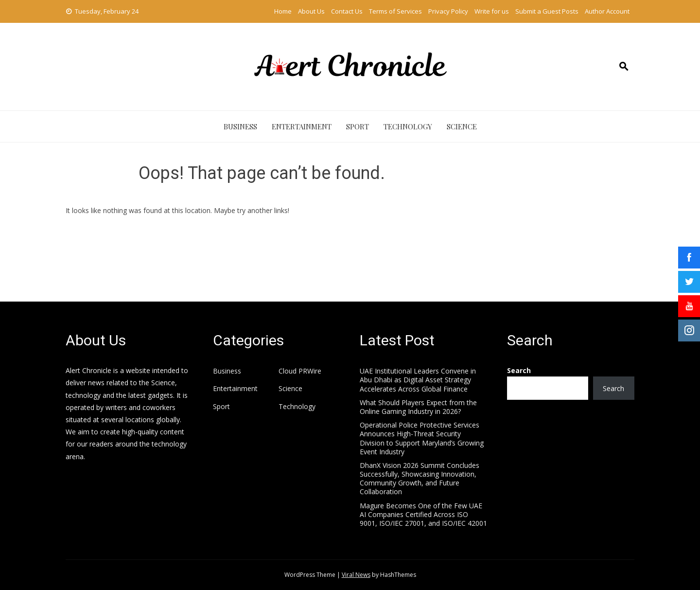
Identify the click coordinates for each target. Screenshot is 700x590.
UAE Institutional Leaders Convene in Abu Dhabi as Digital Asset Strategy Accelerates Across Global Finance (418, 380)
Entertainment (302, 126)
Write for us (492, 11)
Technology (408, 126)
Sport (358, 126)
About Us (311, 11)
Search (519, 370)
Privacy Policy (448, 11)
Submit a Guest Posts (547, 11)
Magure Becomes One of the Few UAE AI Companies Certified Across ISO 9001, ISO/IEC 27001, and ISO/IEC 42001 (423, 514)
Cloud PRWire (300, 371)
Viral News (356, 575)
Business (240, 126)
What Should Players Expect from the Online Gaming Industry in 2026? (418, 407)
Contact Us (347, 11)
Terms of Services (395, 11)
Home (283, 11)
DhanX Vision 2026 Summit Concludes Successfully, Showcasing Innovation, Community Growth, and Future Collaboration (420, 479)
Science (462, 126)
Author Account (607, 11)
